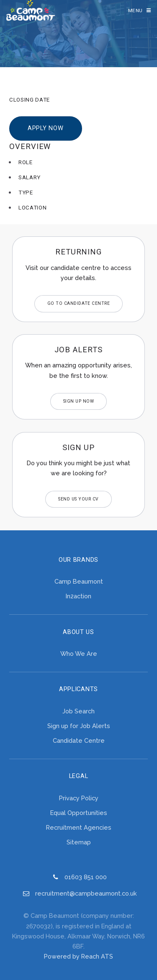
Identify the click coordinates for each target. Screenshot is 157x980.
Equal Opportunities (79, 813)
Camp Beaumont (79, 581)
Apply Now (46, 128)
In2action (78, 596)
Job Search (78, 711)
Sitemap (79, 842)
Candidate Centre (79, 740)
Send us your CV (78, 499)
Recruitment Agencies (79, 827)
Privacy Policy (79, 798)
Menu (135, 10)
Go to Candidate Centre (78, 303)
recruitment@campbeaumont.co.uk (86, 893)
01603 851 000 (86, 877)
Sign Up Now (79, 401)
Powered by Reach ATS (78, 956)
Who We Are (79, 654)
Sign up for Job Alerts (79, 726)
